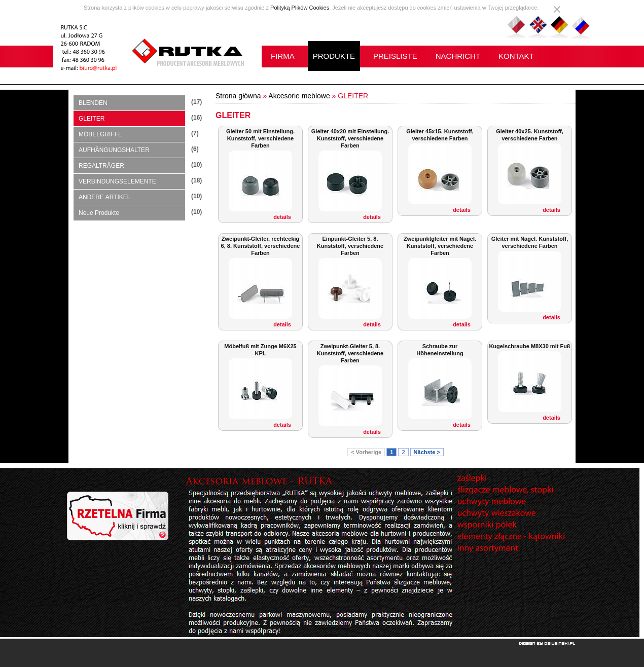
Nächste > (427, 452)
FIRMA (283, 56)
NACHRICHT (458, 56)
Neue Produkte (99, 213)
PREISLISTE (395, 56)
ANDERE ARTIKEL (104, 197)
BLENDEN (93, 103)
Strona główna (238, 96)
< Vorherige (366, 452)
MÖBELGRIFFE (100, 134)
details (282, 217)
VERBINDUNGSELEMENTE (117, 181)
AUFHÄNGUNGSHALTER (114, 150)
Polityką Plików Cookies (300, 8)
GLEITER (92, 119)
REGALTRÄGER (101, 166)
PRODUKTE (334, 56)
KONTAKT (516, 56)
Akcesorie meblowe (299, 96)
